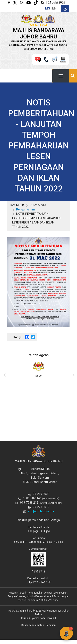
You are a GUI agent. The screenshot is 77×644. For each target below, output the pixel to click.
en (54, 8)
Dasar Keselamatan (33, 625)
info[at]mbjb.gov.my (41, 511)
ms (48, 8)
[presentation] (4, 375)
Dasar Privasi (47, 618)
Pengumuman (26, 209)
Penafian (51, 625)
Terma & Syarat (29, 618)
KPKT (38, 369)
